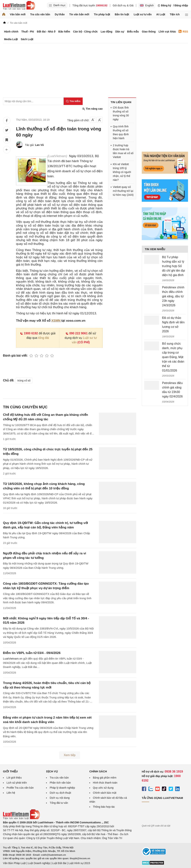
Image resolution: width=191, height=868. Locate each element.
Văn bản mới (18, 14)
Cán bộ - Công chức (85, 32)
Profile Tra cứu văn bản (20, 788)
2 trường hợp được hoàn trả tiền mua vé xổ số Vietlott (123, 151)
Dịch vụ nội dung (60, 798)
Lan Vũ (39, 145)
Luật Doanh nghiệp (39, 863)
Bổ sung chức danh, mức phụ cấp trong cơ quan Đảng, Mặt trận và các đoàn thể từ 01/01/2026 (173, 357)
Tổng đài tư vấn (59, 803)
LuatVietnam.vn (13, 659)
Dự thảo (60, 14)
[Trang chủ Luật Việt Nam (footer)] (21, 819)
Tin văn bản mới (79, 14)
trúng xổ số (24, 380)
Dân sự (120, 32)
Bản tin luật (122, 14)
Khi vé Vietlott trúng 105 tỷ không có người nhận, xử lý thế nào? (122, 172)
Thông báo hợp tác (104, 807)
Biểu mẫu (133, 32)
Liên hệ (11, 793)
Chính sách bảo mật (105, 793)
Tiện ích (175, 14)
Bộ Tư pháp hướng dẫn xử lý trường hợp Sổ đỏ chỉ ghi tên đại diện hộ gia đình (174, 266)
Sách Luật (27, 39)
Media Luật (11, 39)
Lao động (107, 32)
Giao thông (149, 32)
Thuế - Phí (28, 32)
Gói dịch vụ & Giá (123, 5)
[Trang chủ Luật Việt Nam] (19, 5)
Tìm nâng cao (92, 109)
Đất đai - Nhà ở (46, 32)
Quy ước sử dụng (103, 788)
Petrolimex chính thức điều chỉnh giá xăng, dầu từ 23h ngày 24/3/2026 (173, 296)
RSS (183, 31)
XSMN (56, 321)
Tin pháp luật (102, 14)
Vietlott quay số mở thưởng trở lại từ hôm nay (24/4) (123, 191)
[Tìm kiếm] (73, 101)
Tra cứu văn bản (40, 14)
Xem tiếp (69, 755)
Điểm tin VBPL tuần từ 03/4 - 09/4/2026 (32, 653)
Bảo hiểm (64, 32)
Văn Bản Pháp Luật (14, 863)
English (147, 5)
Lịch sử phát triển (17, 783)
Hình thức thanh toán (105, 783)
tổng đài (43, 338)
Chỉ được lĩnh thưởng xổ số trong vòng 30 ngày (121, 113)
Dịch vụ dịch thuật (60, 793)
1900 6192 (29, 333)
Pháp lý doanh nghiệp (62, 788)
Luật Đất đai (59, 863)
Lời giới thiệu (14, 778)
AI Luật (161, 14)
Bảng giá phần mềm (105, 778)
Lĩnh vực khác (167, 32)
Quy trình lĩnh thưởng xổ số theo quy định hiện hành (121, 132)
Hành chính (11, 32)
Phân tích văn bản (60, 783)
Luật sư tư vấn (143, 14)
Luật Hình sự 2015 (79, 863)
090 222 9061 (77, 333)
